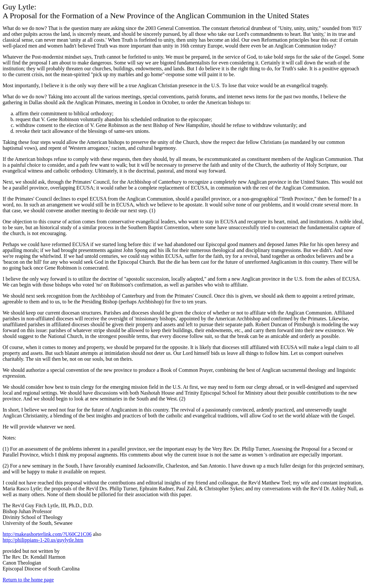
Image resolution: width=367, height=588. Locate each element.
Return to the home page (28, 580)
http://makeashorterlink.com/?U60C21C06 (47, 534)
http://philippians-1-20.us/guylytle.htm (43, 540)
